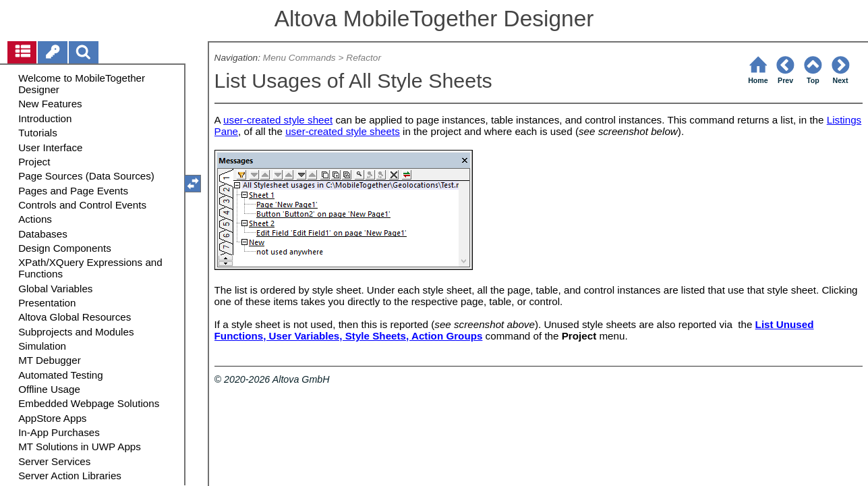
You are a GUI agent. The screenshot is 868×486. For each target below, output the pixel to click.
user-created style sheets (343, 131)
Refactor (364, 58)
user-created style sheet (278, 120)
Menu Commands (299, 58)
